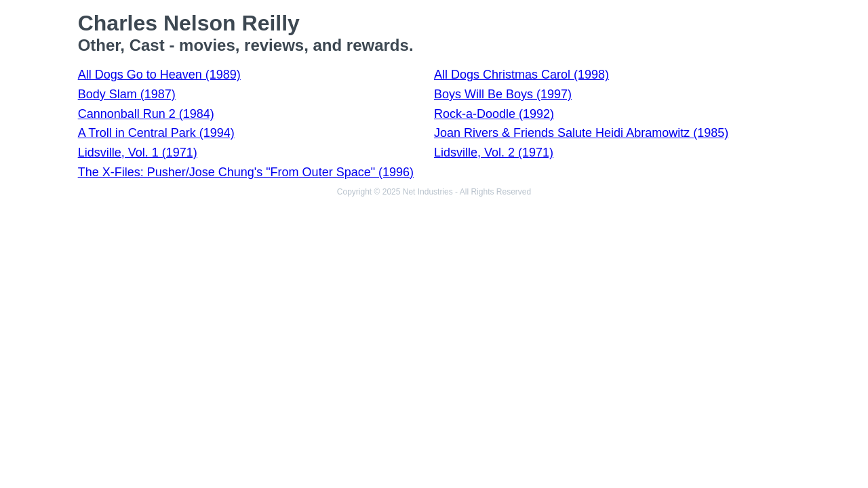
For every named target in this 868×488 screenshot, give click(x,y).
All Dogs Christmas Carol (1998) (521, 75)
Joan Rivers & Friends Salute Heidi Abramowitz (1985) (581, 133)
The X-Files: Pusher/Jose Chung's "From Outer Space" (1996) (246, 172)
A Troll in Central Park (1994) (156, 133)
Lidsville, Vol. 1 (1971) (138, 152)
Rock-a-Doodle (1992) (494, 114)
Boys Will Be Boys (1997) (503, 94)
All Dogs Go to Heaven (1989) (159, 75)
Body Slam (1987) (127, 94)
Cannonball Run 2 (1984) (146, 114)
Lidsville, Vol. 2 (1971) (494, 152)
